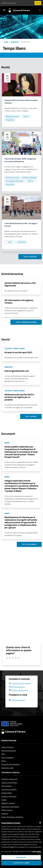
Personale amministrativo (10, 769)
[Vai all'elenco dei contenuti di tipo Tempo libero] (10, 120)
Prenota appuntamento (18, 695)
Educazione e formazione (10, 812)
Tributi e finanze (7, 815)
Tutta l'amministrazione (26, 322)
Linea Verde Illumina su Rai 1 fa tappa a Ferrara (21, 225)
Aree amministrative (9, 756)
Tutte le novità (30, 257)
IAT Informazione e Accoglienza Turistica (19, 301)
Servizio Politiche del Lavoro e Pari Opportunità (20, 284)
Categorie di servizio (10, 778)
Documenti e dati (7, 773)
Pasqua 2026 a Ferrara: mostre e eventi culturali (21, 102)
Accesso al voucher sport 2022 (18, 352)
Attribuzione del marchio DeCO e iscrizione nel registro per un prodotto (19, 397)
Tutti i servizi (31, 416)
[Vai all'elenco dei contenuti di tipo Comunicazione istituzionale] (14, 181)
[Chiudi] (40, 822)
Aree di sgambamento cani (17, 371)
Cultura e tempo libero (9, 788)
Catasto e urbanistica (9, 801)
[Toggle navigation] (4, 10)
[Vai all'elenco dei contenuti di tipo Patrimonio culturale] (12, 116)
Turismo (4, 805)
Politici (4, 766)
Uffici (3, 759)
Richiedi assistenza (17, 692)
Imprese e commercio (9, 795)
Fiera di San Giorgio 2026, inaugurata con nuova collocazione (20, 160)
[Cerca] (40, 10)
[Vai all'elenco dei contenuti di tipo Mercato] (31, 181)
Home (6, 42)
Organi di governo (8, 752)
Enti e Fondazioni (7, 763)
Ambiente (5, 819)
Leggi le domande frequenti (20, 688)
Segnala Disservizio (17, 705)
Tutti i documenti (29, 544)
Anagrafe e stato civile (9, 784)
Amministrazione (9, 746)
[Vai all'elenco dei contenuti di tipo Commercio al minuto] (12, 177)
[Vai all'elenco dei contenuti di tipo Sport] (10, 242)
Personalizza (21, 857)
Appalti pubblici (7, 798)
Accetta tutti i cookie (21, 863)
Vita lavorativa (6, 791)
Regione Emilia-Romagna (9, 3)
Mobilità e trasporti (8, 808)
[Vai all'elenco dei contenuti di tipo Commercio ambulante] (29, 177)
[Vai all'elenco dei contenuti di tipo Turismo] (26, 116)
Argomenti (15, 42)
